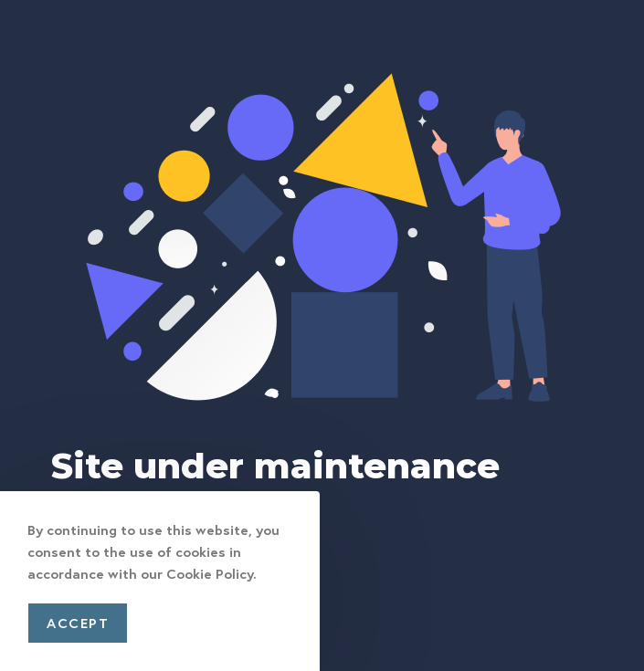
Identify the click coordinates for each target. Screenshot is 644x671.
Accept (78, 623)
